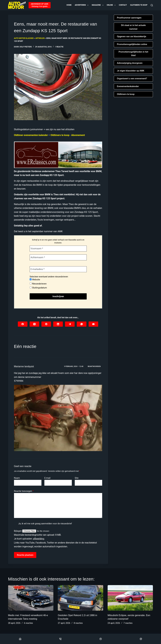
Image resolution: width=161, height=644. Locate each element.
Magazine (98, 5)
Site (77, 478)
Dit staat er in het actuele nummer (133, 27)
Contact (123, 5)
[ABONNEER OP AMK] (40, 5)
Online (111, 5)
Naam (17, 478)
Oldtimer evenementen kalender (31, 135)
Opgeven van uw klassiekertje (132, 36)
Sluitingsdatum (38, 288)
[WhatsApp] (82, 324)
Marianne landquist (24, 366)
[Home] (20, 639)
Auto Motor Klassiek (24, 38)
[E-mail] (93, 324)
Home (69, 5)
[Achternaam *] (58, 257)
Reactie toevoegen (24, 491)
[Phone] (60, 639)
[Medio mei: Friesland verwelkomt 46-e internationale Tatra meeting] (31, 598)
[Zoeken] (152, 5)
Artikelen (40, 38)
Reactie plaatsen (25, 555)
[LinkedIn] (58, 324)
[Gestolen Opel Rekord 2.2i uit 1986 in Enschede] (80, 598)
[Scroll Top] (101, 639)
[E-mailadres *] (58, 269)
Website (35, 280)
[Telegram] (70, 324)
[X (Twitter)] (34, 324)
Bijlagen (18, 531)
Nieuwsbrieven (38, 284)
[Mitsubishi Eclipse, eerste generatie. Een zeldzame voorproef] (130, 598)
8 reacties (78, 623)
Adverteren (82, 5)
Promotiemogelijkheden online (132, 44)
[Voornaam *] (58, 249)
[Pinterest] (46, 324)
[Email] (141, 639)
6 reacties (28, 623)
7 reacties (128, 623)
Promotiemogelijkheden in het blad (133, 54)
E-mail (47, 478)
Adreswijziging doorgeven (130, 63)
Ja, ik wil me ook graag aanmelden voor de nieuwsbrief (43, 524)
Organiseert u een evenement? (132, 79)
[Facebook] (23, 324)
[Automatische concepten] (58, 155)
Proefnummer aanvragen (129, 18)
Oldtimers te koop (139, 5)
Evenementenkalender (128, 86)
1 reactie (59, 47)
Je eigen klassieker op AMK (131, 71)
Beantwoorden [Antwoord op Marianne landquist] (94, 366)
